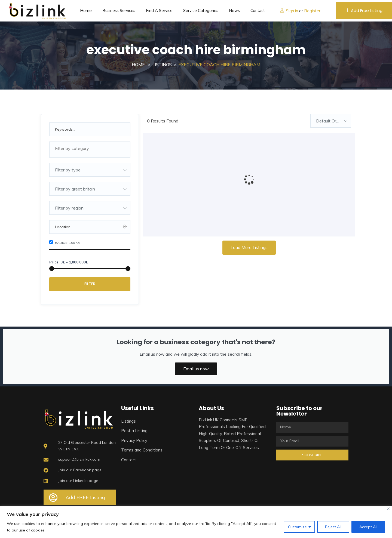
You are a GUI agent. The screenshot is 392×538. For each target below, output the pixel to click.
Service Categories (201, 11)
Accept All (368, 527)
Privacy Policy (134, 440)
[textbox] (90, 148)
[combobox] (90, 149)
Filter (90, 284)
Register (312, 11)
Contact (258, 11)
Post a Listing (134, 431)
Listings (162, 64)
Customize (297, 527)
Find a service (159, 11)
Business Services (119, 11)
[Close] (388, 509)
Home (86, 11)
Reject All (333, 527)
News (234, 11)
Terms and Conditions (142, 450)
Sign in (292, 11)
